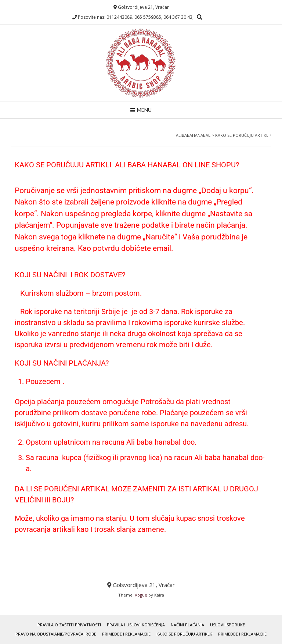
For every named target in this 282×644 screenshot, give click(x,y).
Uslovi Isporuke (227, 625)
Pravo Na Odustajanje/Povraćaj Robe (56, 634)
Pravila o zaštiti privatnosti (69, 625)
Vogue (141, 595)
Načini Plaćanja (187, 625)
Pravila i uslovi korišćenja (136, 625)
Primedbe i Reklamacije (126, 634)
